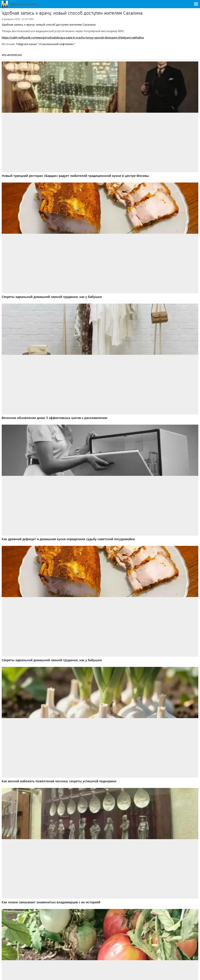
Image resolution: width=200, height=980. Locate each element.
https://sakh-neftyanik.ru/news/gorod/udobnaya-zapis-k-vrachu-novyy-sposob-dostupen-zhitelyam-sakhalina (73, 38)
